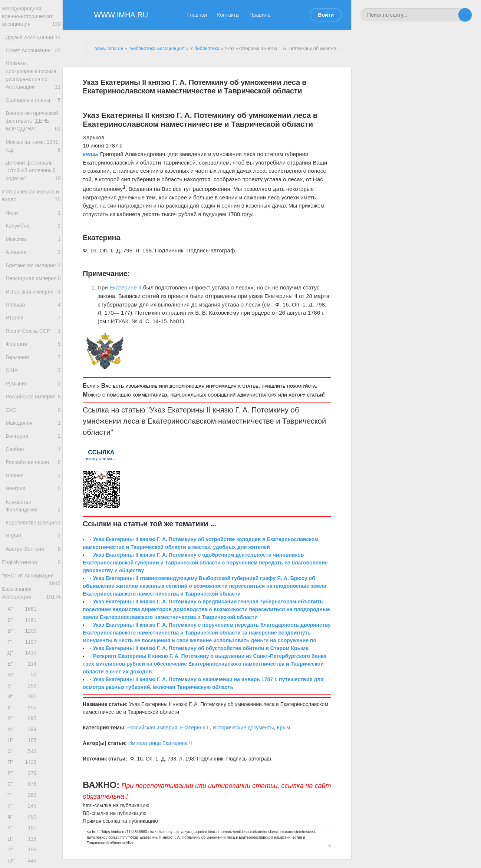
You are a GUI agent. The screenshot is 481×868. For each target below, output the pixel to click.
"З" (23, 785)
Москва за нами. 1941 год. (33, 173)
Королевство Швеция (33, 604)
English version (31, 647)
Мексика (33, 274)
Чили (33, 245)
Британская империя (33, 306)
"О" (23, 859)
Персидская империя (33, 323)
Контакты (228, 15)
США (33, 431)
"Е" (23, 760)
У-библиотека (205, 49)
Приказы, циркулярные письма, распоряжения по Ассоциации (33, 86)
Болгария (33, 505)
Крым (283, 728)
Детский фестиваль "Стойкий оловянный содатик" (33, 200)
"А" (23, 698)
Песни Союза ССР (33, 386)
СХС (32, 475)
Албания (33, 289)
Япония (33, 549)
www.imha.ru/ (109, 49)
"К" (23, 810)
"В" (23, 723)
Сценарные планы (33, 116)
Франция (33, 401)
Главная (197, 15)
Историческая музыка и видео (31, 226)
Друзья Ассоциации (33, 42)
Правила (260, 15)
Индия (32, 617)
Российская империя (33, 463)
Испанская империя (33, 342)
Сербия (33, 520)
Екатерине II (125, 287)
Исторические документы (243, 728)
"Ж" (23, 773)
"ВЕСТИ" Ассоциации (31, 664)
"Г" (23, 736)
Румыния (33, 446)
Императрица (145, 743)
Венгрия (33, 564)
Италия (33, 371)
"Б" (23, 711)
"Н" (23, 847)
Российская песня (33, 535)
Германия (33, 416)
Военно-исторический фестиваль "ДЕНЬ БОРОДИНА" (33, 143)
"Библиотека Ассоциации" (157, 49)
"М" (23, 834)
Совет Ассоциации (33, 57)
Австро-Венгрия (33, 631)
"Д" (23, 748)
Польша (33, 356)
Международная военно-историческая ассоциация (31, 18)
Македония (33, 490)
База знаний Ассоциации (31, 681)
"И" (23, 797)
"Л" (23, 822)
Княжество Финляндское (33, 583)
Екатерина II (195, 728)
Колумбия (33, 260)
